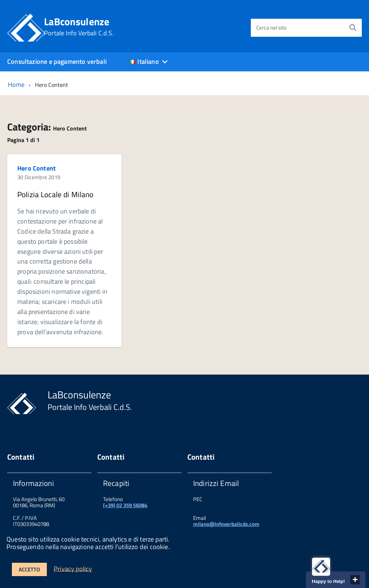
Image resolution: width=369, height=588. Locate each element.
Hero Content (37, 168)
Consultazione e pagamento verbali (57, 61)
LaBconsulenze (79, 27)
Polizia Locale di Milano (55, 194)
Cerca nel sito (271, 28)
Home (16, 85)
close (355, 580)
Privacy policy (73, 568)
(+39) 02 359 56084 (125, 505)
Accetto (29, 569)
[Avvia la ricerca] (353, 28)
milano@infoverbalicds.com (226, 524)
